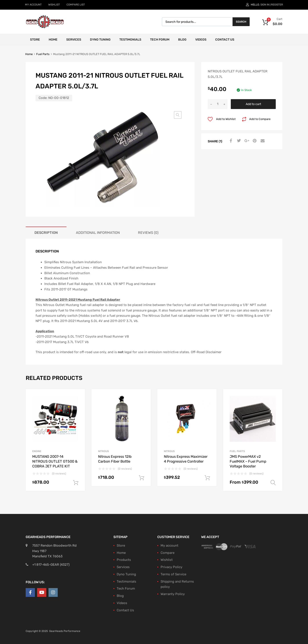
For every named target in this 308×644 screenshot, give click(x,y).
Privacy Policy (171, 567)
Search (241, 22)
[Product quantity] (218, 104)
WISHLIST (54, 5)
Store (35, 40)
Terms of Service (173, 574)
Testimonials (130, 40)
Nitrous (103, 451)
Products (124, 560)
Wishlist (167, 560)
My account (169, 546)
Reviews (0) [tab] (148, 233)
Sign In (265, 5)
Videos (201, 40)
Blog (182, 40)
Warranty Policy (173, 594)
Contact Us (225, 40)
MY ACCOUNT (33, 5)
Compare (167, 553)
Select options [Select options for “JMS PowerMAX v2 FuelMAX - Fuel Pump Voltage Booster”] (273, 483)
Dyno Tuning (100, 40)
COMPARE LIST (76, 5)
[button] (178, 115)
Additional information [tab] (98, 233)
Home (53, 40)
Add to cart (253, 104)
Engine (37, 451)
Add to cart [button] (76, 483)
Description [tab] (46, 233)
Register (277, 5)
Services (74, 40)
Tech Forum (160, 40)
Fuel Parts (43, 54)
